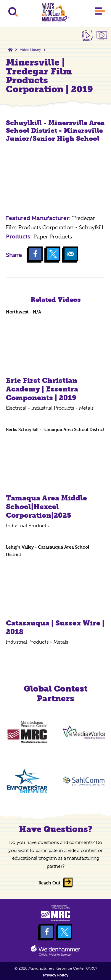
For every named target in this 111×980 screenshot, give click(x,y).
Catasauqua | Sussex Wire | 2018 (55, 627)
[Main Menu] (100, 12)
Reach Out (50, 883)
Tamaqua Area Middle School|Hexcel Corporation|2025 (46, 507)
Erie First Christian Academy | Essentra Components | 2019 (42, 389)
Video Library (30, 50)
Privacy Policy (56, 975)
